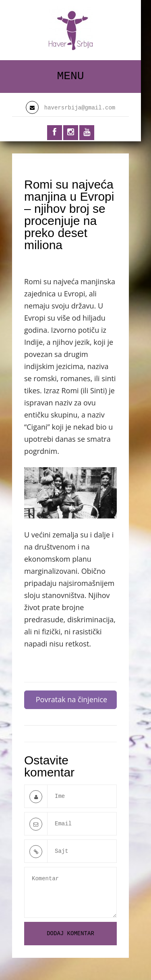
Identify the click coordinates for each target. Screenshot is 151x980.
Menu (70, 76)
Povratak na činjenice (71, 699)
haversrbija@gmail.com (80, 108)
